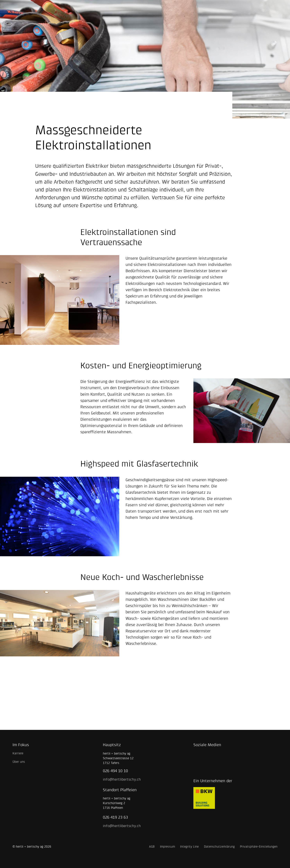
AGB (152, 847)
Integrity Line (189, 847)
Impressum (167, 847)
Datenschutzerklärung (219, 847)
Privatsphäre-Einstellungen (259, 847)
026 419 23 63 (115, 817)
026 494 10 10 (115, 771)
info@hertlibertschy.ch (122, 779)
